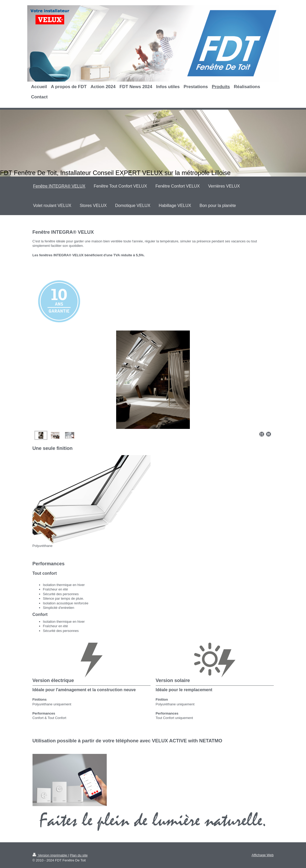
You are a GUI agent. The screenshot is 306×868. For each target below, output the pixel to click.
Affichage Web (262, 855)
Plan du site (79, 855)
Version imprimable (50, 855)
